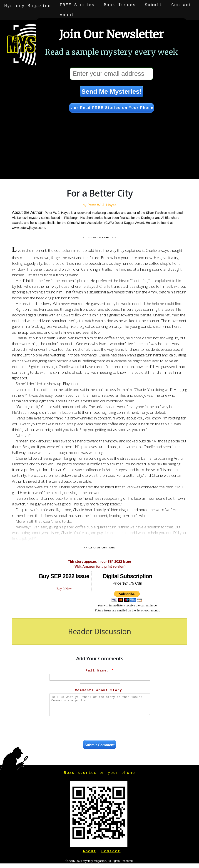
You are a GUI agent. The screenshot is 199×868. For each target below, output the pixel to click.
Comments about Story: (100, 690)
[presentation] (100, 729)
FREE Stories (78, 5)
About (12, 15)
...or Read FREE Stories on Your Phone (111, 108)
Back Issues (120, 5)
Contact (182, 5)
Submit (154, 5)
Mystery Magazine (28, 5)
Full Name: (100, 671)
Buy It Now (64, 589)
